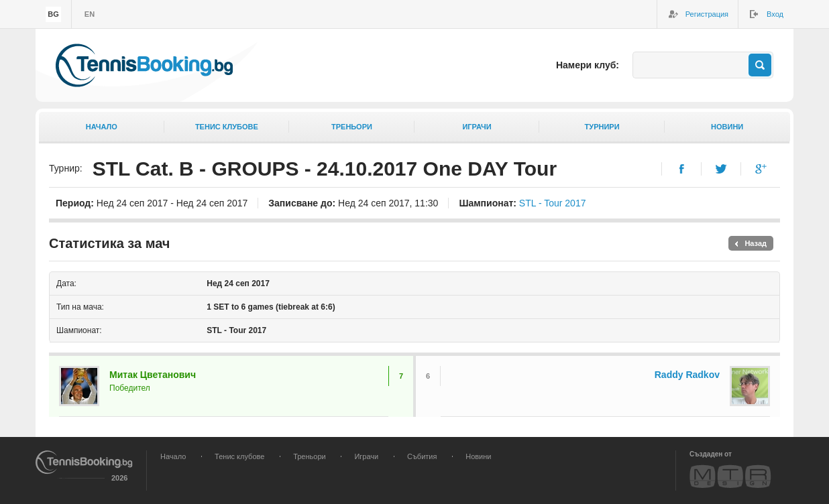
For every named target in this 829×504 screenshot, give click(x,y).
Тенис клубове (227, 127)
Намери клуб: (588, 65)
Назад (756, 243)
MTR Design (730, 476)
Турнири (602, 127)
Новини (727, 127)
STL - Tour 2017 (553, 203)
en (90, 14)
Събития (422, 456)
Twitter (721, 169)
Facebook (682, 169)
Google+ (761, 169)
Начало (102, 127)
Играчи (477, 127)
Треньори (352, 127)
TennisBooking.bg (144, 65)
